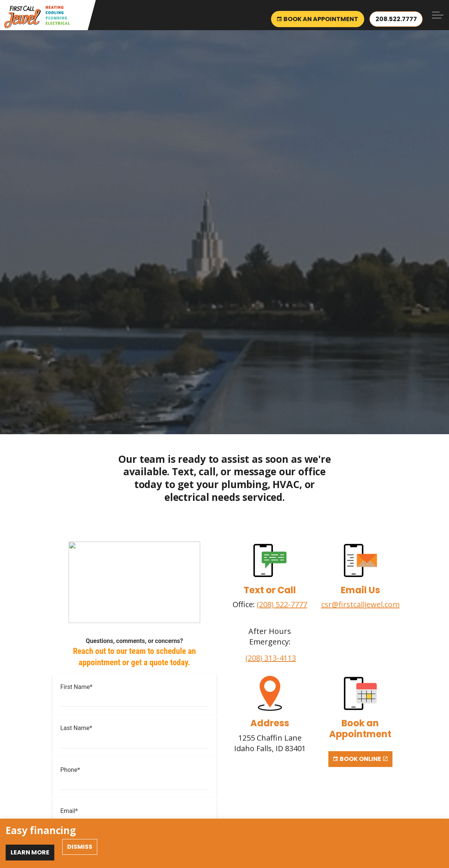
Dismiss (80, 847)
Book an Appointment (317, 15)
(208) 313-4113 (271, 658)
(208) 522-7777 (282, 604)
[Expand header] (438, 15)
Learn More (30, 853)
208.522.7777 (396, 15)
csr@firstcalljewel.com (360, 604)
